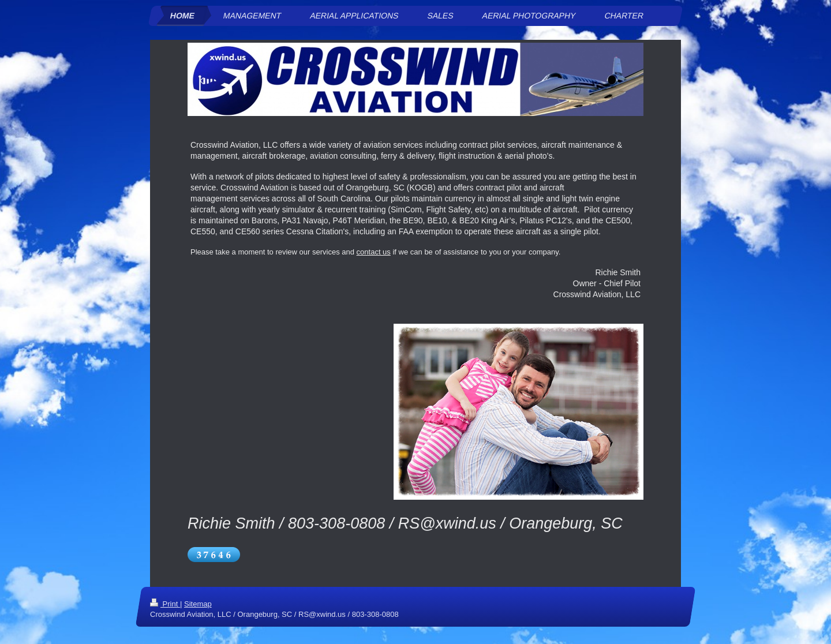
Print (165, 604)
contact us (374, 252)
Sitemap (198, 604)
